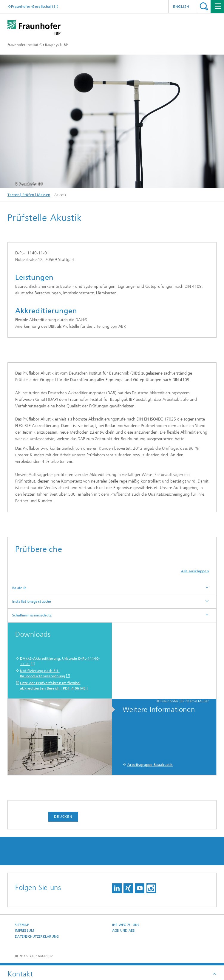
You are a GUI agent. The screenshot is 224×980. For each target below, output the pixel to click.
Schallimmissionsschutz (32, 615)
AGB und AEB (124, 931)
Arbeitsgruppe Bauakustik (150, 765)
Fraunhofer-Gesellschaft (32, 6)
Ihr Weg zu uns (126, 925)
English (181, 7)
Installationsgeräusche (32, 602)
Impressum (24, 931)
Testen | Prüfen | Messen (29, 195)
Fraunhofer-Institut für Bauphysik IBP (38, 45)
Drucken (63, 817)
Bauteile (19, 588)
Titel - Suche (204, 6)
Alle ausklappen (195, 571)
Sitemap (22, 925)
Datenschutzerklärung (37, 937)
